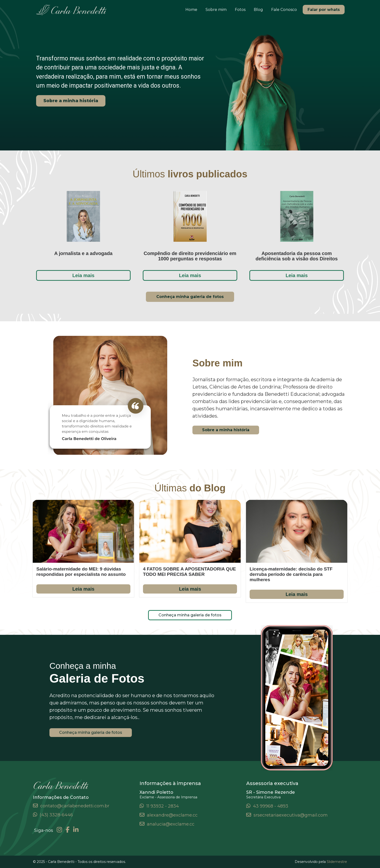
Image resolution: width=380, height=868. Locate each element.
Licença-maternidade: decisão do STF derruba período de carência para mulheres (291, 574)
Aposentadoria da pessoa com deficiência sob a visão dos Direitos (297, 256)
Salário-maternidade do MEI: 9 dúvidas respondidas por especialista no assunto (81, 572)
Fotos (240, 10)
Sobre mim (216, 10)
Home (191, 10)
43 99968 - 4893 (271, 806)
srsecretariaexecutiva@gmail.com (291, 815)
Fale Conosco (284, 10)
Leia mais (83, 275)
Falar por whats (324, 10)
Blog (258, 10)
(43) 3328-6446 (56, 815)
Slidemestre (337, 862)
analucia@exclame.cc (171, 824)
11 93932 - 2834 (163, 806)
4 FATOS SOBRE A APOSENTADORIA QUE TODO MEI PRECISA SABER (190, 572)
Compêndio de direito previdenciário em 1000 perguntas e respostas (190, 256)
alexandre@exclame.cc (172, 815)
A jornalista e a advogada (83, 253)
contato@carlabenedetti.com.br (75, 806)
